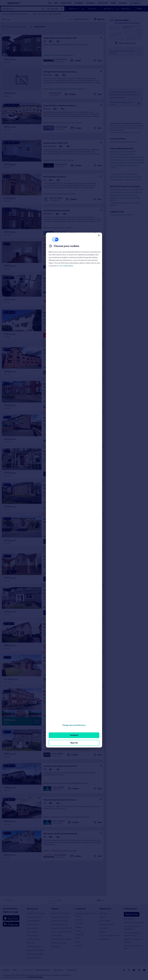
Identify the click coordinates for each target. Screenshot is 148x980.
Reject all (74, 743)
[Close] (99, 235)
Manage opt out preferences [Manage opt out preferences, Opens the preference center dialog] (74, 725)
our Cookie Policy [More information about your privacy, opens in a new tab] (66, 266)
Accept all (74, 735)
